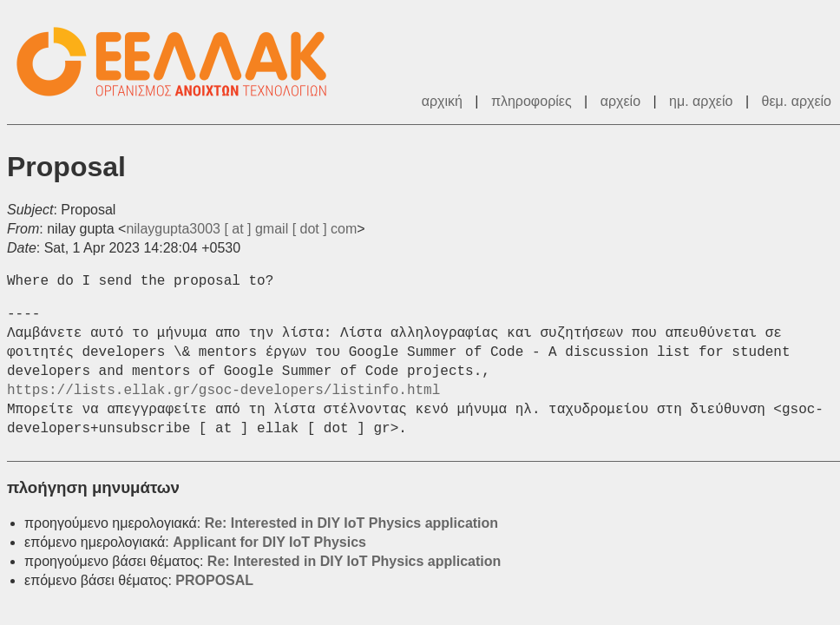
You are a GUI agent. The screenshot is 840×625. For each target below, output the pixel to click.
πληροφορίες (532, 101)
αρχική (442, 101)
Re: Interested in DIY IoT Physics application (351, 523)
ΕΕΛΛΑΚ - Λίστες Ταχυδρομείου (180, 62)
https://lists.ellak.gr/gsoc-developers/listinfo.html (223, 391)
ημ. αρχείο (701, 101)
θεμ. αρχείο (797, 101)
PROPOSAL (214, 580)
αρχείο (620, 101)
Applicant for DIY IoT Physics (269, 542)
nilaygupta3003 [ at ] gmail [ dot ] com (241, 229)
